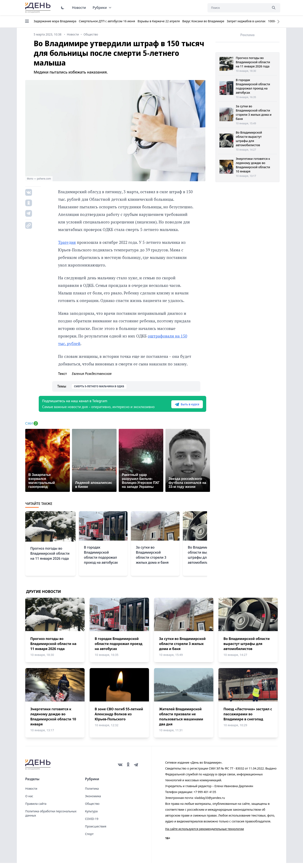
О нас (29, 801)
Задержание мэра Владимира (55, 21)
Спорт (89, 839)
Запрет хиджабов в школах (246, 21)
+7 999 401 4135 (205, 797)
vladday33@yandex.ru (210, 803)
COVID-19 (92, 824)
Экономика (93, 801)
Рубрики (102, 8)
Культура (91, 816)
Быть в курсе (180, 407)
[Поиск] (238, 8)
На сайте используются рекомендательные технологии (205, 834)
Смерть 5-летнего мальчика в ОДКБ (99, 386)
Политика (92, 794)
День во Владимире (39, 8)
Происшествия (96, 831)
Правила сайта (36, 809)
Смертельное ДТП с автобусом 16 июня (107, 21)
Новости (79, 8)
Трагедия (67, 242)
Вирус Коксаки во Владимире (203, 21)
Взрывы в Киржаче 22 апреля (159, 21)
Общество (92, 809)
